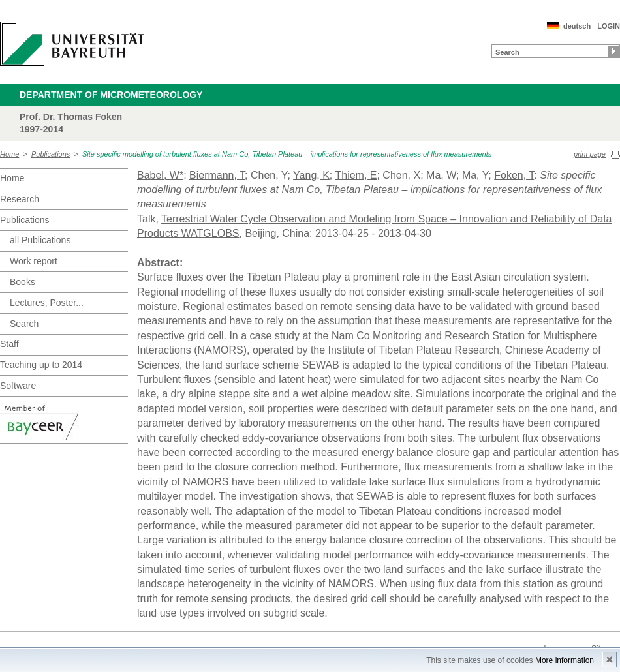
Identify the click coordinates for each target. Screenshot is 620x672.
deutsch (577, 26)
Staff (9, 344)
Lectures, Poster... (47, 303)
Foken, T (514, 175)
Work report (34, 261)
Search (24, 324)
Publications (51, 154)
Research (20, 199)
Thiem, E (356, 175)
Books (23, 282)
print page (590, 154)
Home (9, 154)
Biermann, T (217, 175)
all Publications (40, 240)
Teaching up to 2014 (41, 365)
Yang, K (311, 175)
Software (18, 386)
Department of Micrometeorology (111, 95)
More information (565, 660)
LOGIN (609, 26)
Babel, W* (160, 175)
